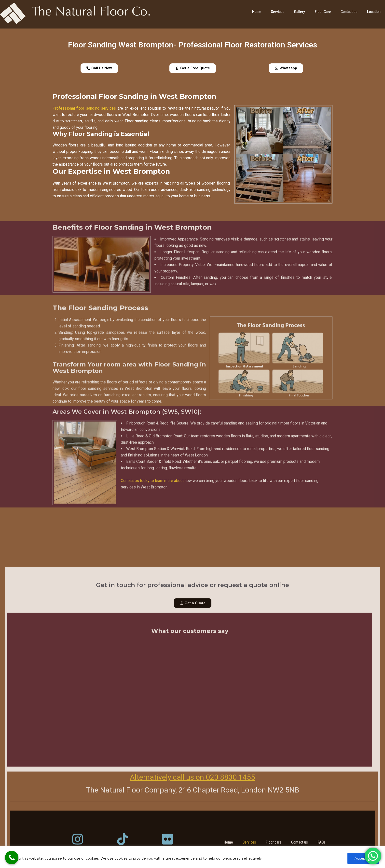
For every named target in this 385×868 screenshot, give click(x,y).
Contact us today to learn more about (152, 534)
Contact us (349, 12)
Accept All (363, 858)
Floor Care (323, 12)
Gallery (300, 12)
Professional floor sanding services (84, 108)
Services (277, 12)
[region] (192, 857)
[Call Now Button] (12, 858)
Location (374, 12)
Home (256, 12)
